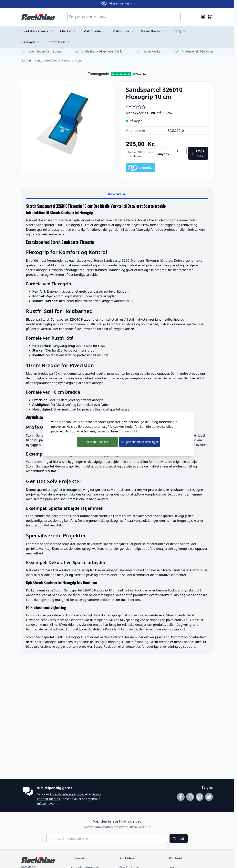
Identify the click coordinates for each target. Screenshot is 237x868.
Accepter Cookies (97, 442)
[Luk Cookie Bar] (190, 416)
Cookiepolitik (128, 431)
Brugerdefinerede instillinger (139, 442)
